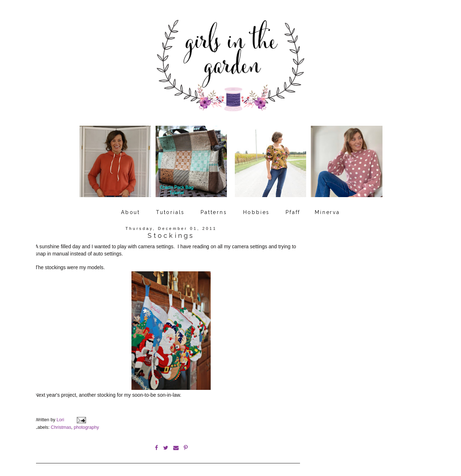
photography (86, 422)
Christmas (61, 422)
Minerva (327, 210)
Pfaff (293, 210)
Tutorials (170, 210)
